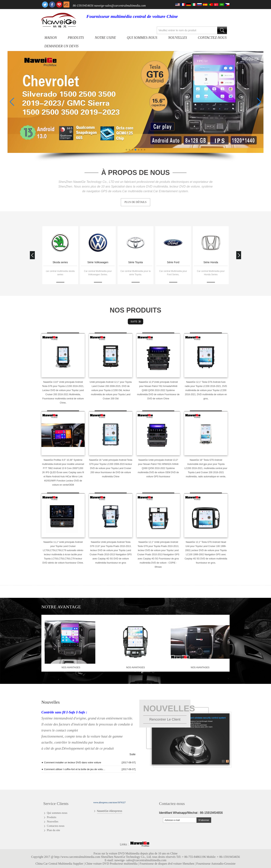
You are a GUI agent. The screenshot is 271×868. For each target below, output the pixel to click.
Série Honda (211, 262)
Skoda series (60, 262)
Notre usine (105, 38)
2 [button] (227, 761)
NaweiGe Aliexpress (110, 811)
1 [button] (223, 761)
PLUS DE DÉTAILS (135, 202)
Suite (136, 321)
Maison (51, 38)
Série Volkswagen (98, 262)
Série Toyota (135, 262)
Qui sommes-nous (142, 38)
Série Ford (173, 262)
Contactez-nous (212, 38)
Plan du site (53, 830)
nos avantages (71, 667)
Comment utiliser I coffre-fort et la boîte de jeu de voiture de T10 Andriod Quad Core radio (75, 769)
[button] (126, 150)
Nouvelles (177, 38)
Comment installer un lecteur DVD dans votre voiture (73, 762)
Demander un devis (61, 46)
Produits (76, 38)
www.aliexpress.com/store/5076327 (110, 802)
